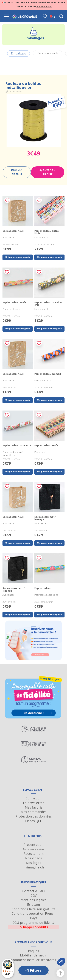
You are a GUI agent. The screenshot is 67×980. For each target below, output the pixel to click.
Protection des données (34, 816)
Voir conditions (44, 7)
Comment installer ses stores (33, 960)
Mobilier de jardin (34, 955)
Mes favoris (34, 807)
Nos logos (33, 863)
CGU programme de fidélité (33, 923)
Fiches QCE (33, 821)
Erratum (33, 904)
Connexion (33, 798)
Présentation (33, 845)
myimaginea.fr (33, 867)
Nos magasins (34, 849)
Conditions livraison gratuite (34, 909)
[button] (61, 962)
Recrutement (34, 854)
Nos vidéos (33, 858)
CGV (34, 896)
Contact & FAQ (33, 891)
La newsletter (33, 803)
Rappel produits (34, 927)
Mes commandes (34, 812)
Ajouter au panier (48, 172)
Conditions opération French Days (33, 916)
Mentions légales (33, 900)
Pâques (33, 951)
